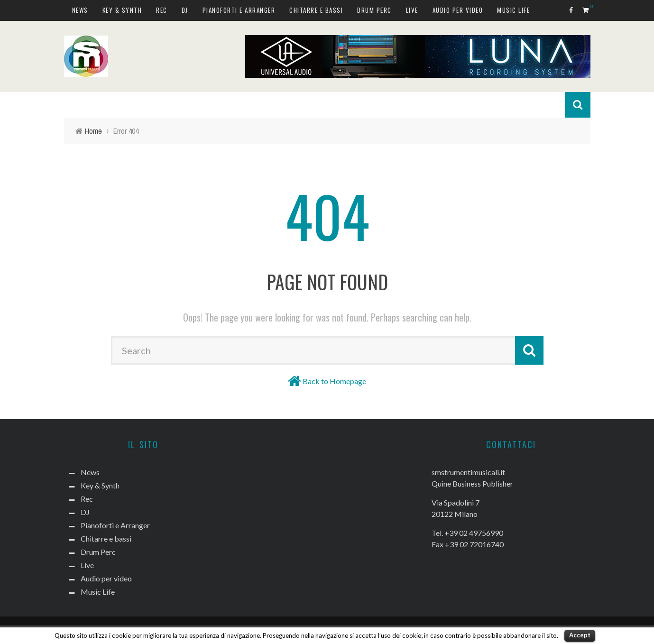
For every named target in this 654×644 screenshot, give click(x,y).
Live (412, 10)
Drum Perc (374, 10)
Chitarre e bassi (316, 10)
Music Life (513, 10)
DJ (185, 10)
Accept (580, 635)
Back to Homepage (334, 381)
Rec (162, 10)
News (80, 10)
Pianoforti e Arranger (239, 10)
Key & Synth (122, 10)
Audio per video (458, 10)
